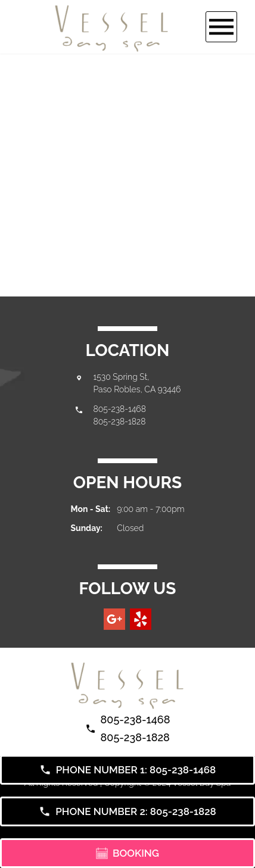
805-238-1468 (120, 409)
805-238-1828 (120, 421)
